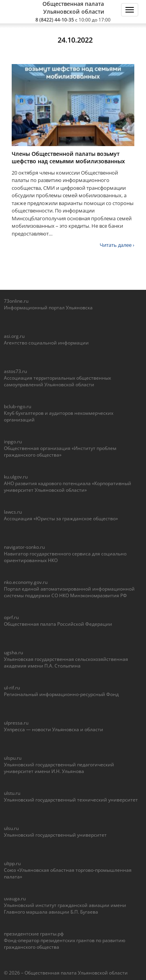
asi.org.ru (14, 336)
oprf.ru (11, 617)
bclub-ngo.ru (18, 406)
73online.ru (16, 301)
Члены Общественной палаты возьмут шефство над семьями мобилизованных (68, 158)
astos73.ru (15, 371)
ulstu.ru (12, 793)
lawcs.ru (13, 512)
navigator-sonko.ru (24, 547)
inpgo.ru (13, 442)
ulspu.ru (13, 758)
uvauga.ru (15, 899)
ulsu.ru (11, 828)
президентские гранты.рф (34, 934)
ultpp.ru (12, 863)
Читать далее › (117, 245)
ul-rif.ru (12, 688)
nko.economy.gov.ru (26, 582)
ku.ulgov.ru (16, 477)
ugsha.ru (13, 652)
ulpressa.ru (16, 723)
